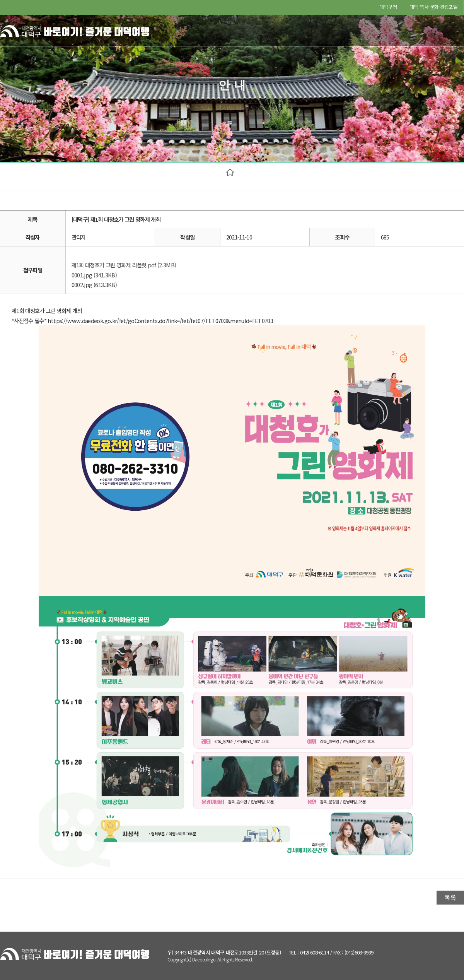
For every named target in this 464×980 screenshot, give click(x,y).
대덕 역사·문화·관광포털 (433, 7)
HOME (230, 172)
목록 (450, 897)
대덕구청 (388, 7)
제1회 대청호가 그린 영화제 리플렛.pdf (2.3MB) (124, 265)
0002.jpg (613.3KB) (94, 285)
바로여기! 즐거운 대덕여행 (75, 33)
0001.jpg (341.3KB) (94, 275)
